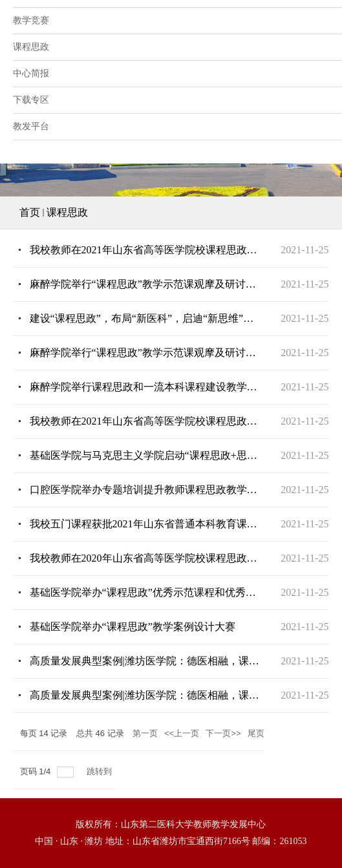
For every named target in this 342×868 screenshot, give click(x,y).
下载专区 (31, 100)
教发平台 (31, 126)
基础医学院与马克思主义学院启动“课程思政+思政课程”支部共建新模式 (145, 455)
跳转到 (101, 771)
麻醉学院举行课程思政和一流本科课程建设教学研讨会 (145, 387)
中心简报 (31, 73)
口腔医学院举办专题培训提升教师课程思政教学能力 (145, 490)
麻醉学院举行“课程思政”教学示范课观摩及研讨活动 (145, 284)
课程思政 (67, 212)
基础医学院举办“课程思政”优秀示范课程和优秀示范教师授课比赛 (145, 592)
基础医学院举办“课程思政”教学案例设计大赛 (133, 627)
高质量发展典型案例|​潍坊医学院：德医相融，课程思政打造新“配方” (145, 695)
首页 (30, 212)
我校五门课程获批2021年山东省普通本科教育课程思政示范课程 (145, 524)
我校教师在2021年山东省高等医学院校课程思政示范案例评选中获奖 (145, 250)
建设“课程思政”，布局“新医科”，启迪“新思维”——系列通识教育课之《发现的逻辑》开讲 (145, 318)
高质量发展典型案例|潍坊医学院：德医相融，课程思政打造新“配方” (145, 661)
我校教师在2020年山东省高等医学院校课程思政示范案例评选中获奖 (145, 558)
